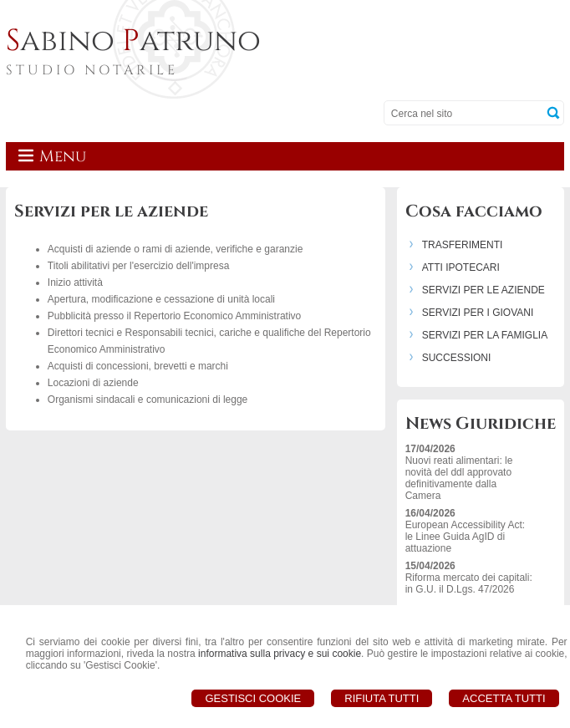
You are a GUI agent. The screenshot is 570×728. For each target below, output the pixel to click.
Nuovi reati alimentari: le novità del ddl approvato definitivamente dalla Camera (459, 478)
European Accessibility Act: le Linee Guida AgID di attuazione (465, 537)
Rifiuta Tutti (382, 698)
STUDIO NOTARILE (92, 70)
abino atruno (133, 41)
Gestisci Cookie (253, 698)
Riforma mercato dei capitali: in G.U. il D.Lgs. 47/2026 (469, 583)
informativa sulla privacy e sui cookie (280, 654)
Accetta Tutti (504, 698)
